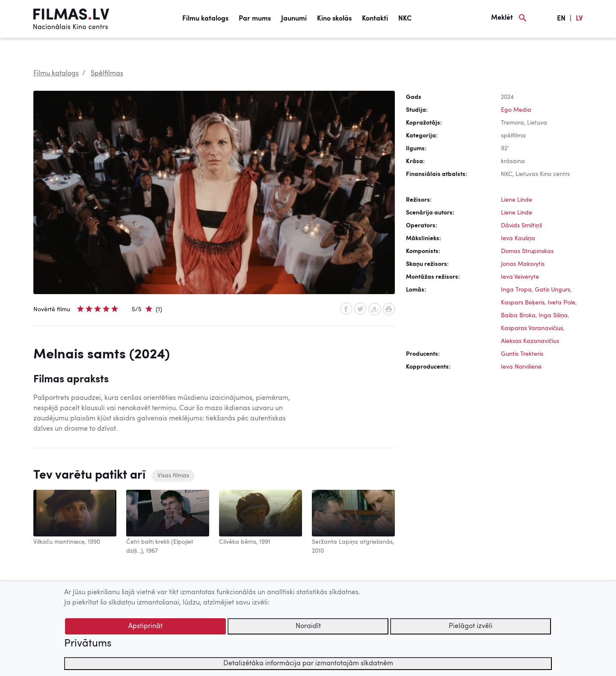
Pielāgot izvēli (471, 626)
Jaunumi (294, 19)
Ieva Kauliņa (518, 238)
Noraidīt (308, 626)
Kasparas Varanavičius (532, 328)
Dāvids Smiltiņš (521, 226)
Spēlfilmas (107, 74)
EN (561, 19)
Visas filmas (173, 476)
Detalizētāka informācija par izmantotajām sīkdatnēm (308, 664)
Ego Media (516, 110)
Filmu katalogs (205, 19)
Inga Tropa (516, 290)
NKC (405, 19)
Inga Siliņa (553, 316)
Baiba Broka (518, 316)
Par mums (255, 19)
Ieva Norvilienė (521, 367)
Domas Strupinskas (527, 251)
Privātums (88, 644)
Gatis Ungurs (552, 290)
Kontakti (375, 19)
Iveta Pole (561, 303)
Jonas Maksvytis (523, 264)
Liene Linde (517, 200)
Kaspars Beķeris (523, 303)
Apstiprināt (145, 626)
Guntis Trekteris (522, 354)
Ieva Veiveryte (520, 277)
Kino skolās (334, 19)
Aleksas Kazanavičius (530, 341)
